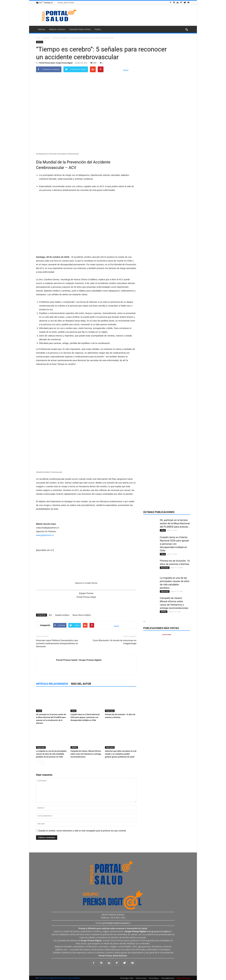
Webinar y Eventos (57, 29)
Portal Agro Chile (127, 978)
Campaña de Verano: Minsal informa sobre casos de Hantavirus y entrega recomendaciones (86, 754)
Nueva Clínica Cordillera (82, 615)
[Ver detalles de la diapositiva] (86, 219)
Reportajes (110, 711)
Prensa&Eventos (168, 978)
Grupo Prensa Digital (46, 978)
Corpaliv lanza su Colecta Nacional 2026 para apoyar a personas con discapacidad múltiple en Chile (85, 717)
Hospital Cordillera (62, 615)
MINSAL (74, 747)
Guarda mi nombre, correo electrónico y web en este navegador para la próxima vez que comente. (83, 831)
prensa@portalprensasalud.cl (117, 923)
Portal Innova (141, 978)
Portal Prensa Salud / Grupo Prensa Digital (56, 63)
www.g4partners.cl (45, 535)
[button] (187, 30)
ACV (50, 615)
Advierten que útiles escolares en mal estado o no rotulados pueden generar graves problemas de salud (121, 754)
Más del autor (81, 684)
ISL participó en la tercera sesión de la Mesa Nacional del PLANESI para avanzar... (175, 523)
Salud (39, 711)
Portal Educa (154, 978)
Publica (98, 29)
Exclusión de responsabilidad (68, 978)
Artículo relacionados (52, 684)
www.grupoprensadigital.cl (148, 931)
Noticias (42, 29)
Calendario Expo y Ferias (80, 29)
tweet (126, 70)
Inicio (38, 38)
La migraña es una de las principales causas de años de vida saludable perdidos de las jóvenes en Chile (51, 754)
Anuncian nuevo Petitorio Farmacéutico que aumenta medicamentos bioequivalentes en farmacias (57, 643)
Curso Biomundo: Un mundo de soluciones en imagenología (115, 642)
